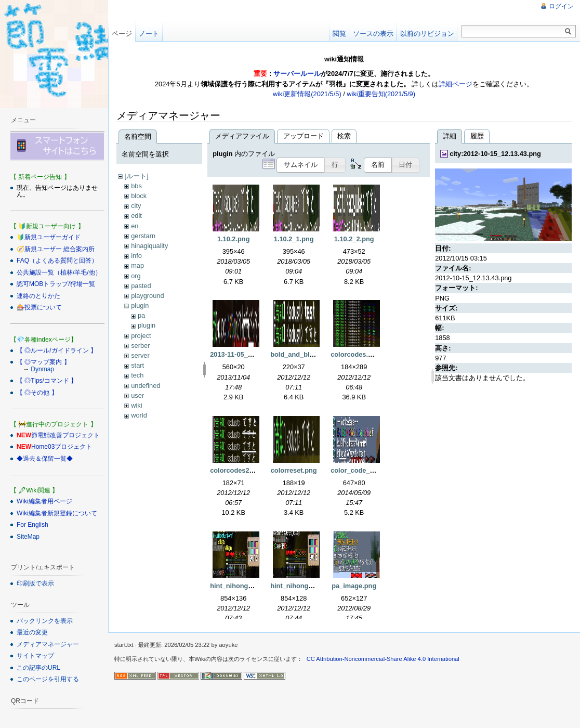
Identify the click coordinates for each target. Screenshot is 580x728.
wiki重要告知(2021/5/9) (381, 94)
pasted (141, 286)
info (136, 256)
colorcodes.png (355, 354)
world (139, 415)
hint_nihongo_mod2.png (309, 586)
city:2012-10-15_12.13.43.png (495, 154)
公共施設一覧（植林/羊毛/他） (59, 272)
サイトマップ (35, 656)
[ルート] (136, 176)
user (137, 395)
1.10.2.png (234, 239)
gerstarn (143, 236)
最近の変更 (32, 632)
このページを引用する (48, 679)
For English (32, 525)
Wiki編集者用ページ (44, 501)
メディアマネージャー (48, 644)
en (135, 226)
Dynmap (42, 369)
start (137, 365)
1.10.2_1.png (294, 239)
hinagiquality (149, 246)
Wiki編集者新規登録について (57, 513)
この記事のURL (38, 668)
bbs (136, 186)
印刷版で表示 (35, 583)
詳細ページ (456, 84)
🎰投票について (39, 307)
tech (137, 375)
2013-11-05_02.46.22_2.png (253, 354)
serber (140, 346)
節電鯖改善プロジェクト (65, 435)
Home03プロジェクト (62, 447)
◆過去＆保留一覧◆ (45, 459)
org (136, 276)
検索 (344, 136)
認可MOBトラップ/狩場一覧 (56, 284)
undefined (146, 386)
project (141, 336)
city (136, 206)
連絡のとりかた (38, 296)
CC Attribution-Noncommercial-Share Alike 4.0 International (383, 659)
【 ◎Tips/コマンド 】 (47, 381)
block (139, 196)
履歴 (477, 136)
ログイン (561, 6)
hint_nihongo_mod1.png (249, 586)
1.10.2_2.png (354, 239)
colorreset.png (294, 470)
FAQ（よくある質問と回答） (57, 261)
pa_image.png (354, 586)
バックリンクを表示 (45, 621)
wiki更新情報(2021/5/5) (307, 94)
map (137, 265)
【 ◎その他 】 (37, 393)
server (140, 355)
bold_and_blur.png (300, 354)
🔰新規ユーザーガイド (49, 237)
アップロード (304, 136)
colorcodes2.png (236, 470)
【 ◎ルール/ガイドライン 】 (57, 350)
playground (147, 296)
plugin (140, 305)
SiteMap (28, 537)
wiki (136, 405)
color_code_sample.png (369, 470)
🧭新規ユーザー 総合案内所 (56, 249)
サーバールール (297, 74)
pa (141, 315)
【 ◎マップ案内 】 (43, 362)
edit (136, 216)
